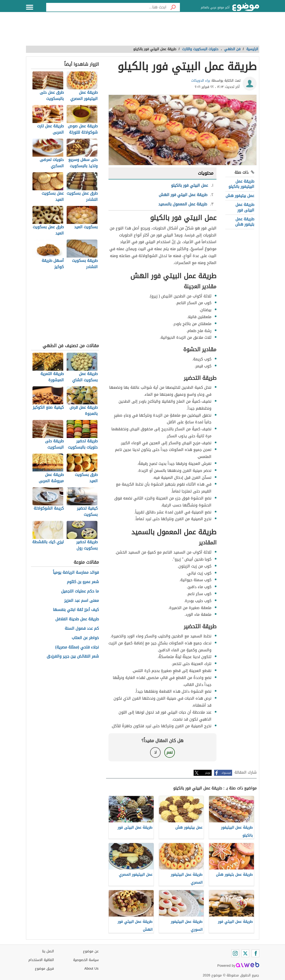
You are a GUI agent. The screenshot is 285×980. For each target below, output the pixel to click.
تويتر (208, 773)
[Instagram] (235, 953)
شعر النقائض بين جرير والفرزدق (73, 656)
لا (155, 752)
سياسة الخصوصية (86, 960)
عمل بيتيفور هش (240, 196)
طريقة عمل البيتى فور (245, 207)
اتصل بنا (48, 951)
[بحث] (173, 7)
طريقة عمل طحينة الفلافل (77, 619)
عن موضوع (91, 951)
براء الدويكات (201, 81)
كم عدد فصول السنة (82, 629)
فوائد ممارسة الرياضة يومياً (76, 573)
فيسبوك (226, 773)
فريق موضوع (44, 969)
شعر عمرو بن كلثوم (83, 582)
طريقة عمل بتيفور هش (245, 222)
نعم (170, 752)
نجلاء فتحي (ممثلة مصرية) (77, 647)
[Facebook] (255, 953)
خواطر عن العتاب (85, 638)
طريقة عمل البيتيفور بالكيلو (241, 184)
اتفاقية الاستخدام (41, 960)
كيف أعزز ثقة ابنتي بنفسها (76, 610)
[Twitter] (245, 953)
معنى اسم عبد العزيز (82, 601)
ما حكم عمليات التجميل (80, 591)
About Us (92, 969)
